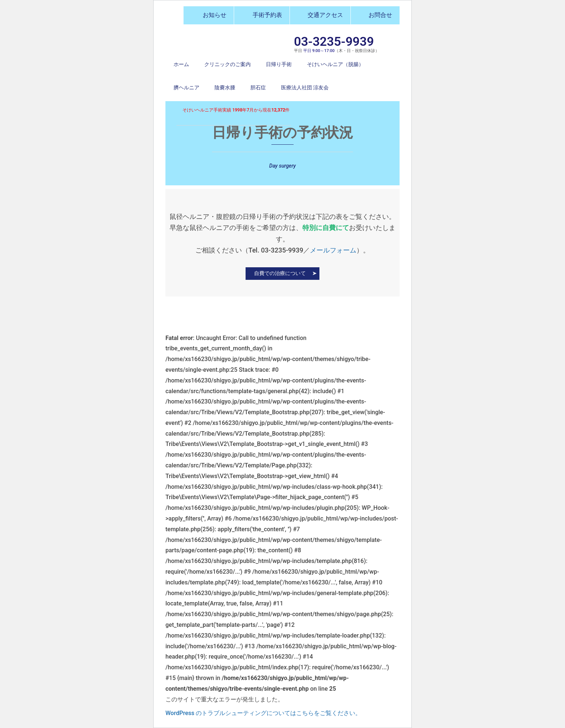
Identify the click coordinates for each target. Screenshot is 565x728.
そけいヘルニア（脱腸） (335, 64)
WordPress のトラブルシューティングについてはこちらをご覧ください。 (263, 713)
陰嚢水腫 (225, 87)
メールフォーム (333, 250)
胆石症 (258, 87)
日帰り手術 (279, 64)
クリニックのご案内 (227, 64)
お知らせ (209, 15)
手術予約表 (262, 15)
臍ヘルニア (186, 87)
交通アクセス (320, 15)
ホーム (181, 64)
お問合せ (375, 15)
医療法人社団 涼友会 (305, 87)
